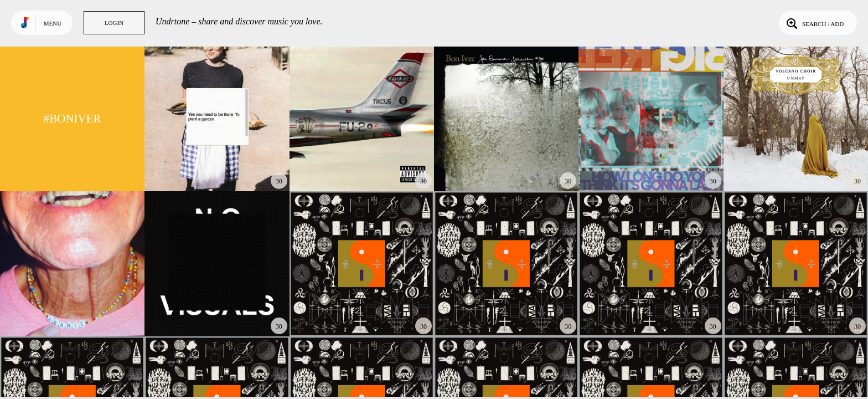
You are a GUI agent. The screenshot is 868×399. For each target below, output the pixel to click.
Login (114, 23)
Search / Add (814, 23)
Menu (53, 23)
